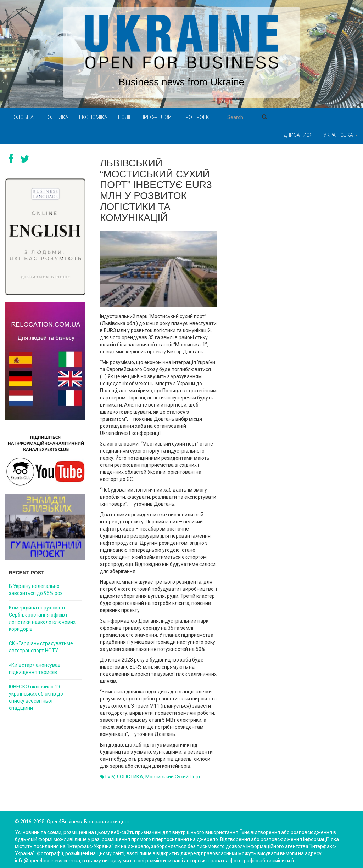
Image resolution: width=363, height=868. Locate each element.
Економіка (93, 117)
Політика (56, 117)
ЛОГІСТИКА (130, 777)
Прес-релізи (156, 117)
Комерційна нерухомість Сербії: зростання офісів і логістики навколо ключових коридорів (42, 618)
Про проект (197, 117)
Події (124, 117)
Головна (22, 117)
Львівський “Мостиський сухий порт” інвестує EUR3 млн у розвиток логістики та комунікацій (156, 190)
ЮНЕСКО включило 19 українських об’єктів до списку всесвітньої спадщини (36, 697)
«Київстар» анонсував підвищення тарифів (35, 669)
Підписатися (296, 135)
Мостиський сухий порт (173, 777)
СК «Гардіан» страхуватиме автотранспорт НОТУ (41, 647)
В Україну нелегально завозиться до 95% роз (36, 590)
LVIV (110, 777)
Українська (340, 135)
